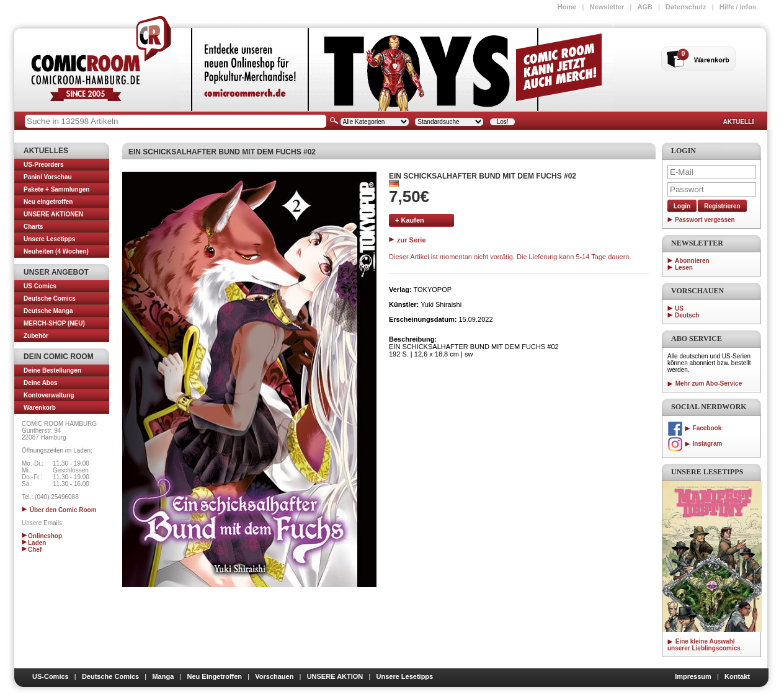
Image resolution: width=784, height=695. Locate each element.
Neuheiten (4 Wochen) (56, 251)
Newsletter (607, 7)
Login (682, 206)
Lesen (684, 268)
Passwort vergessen (705, 220)
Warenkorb (40, 408)
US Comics (40, 286)
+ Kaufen (410, 220)
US (679, 308)
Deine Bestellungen (52, 370)
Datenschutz (686, 7)
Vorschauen (274, 676)
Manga (163, 676)
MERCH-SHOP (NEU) (54, 323)
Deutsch (687, 315)
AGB (644, 7)
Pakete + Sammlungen (56, 189)
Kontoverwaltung (49, 395)
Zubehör (36, 336)
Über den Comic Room (59, 510)
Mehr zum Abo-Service (705, 383)
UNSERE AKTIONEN (53, 214)
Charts (33, 227)
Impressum (693, 676)
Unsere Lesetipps (49, 239)
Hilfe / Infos (738, 7)
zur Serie (408, 240)
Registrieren (722, 206)
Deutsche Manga (48, 311)
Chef (32, 550)
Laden (34, 543)
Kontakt (737, 676)
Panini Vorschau (48, 177)
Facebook (694, 428)
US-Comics (51, 676)
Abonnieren (692, 261)
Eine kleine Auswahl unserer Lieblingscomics (704, 645)
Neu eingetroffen (48, 202)
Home (567, 7)
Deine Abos (41, 383)
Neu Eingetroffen (214, 676)
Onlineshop (42, 536)
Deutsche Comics (50, 299)
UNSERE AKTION (335, 676)
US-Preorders (43, 165)
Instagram (695, 444)
